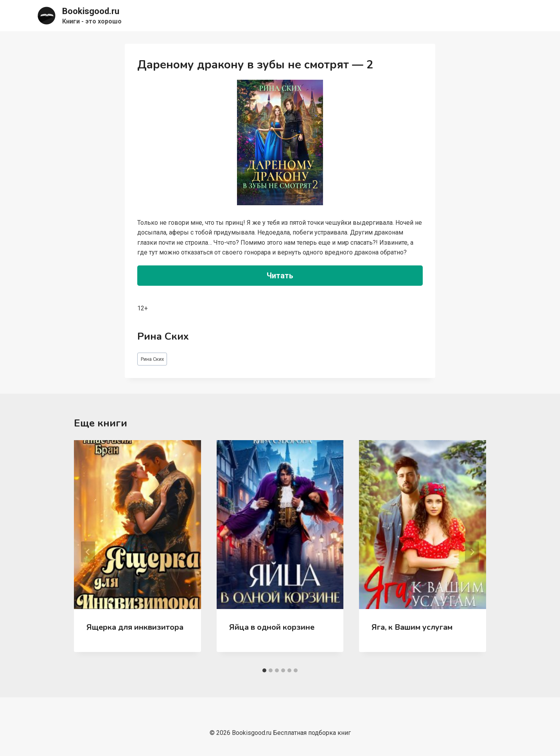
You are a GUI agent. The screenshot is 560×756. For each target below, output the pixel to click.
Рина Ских (152, 359)
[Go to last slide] (88, 552)
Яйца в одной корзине (272, 627)
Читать (280, 276)
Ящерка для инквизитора (135, 627)
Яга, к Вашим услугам (412, 627)
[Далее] (472, 552)
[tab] (264, 670)
